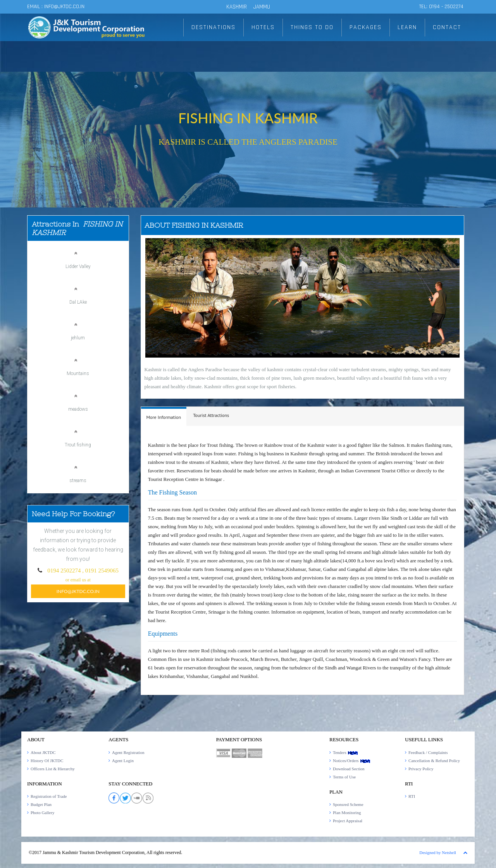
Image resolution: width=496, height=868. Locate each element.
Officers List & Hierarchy (53, 769)
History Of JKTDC (47, 761)
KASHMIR (237, 7)
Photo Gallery (42, 813)
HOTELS (263, 27)
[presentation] (164, 417)
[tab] (164, 416)
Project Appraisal (348, 821)
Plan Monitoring (347, 813)
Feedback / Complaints (428, 752)
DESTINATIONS (214, 27)
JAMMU (262, 7)
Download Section (349, 769)
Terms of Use (344, 777)
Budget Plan (41, 804)
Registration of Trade (49, 796)
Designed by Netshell (438, 852)
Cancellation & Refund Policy (434, 761)
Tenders (345, 752)
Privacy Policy (421, 769)
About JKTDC (43, 752)
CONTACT (447, 27)
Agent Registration (128, 752)
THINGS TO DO (312, 27)
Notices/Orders (352, 761)
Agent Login (123, 761)
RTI (412, 796)
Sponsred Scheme (348, 804)
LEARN (407, 27)
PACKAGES (366, 27)
